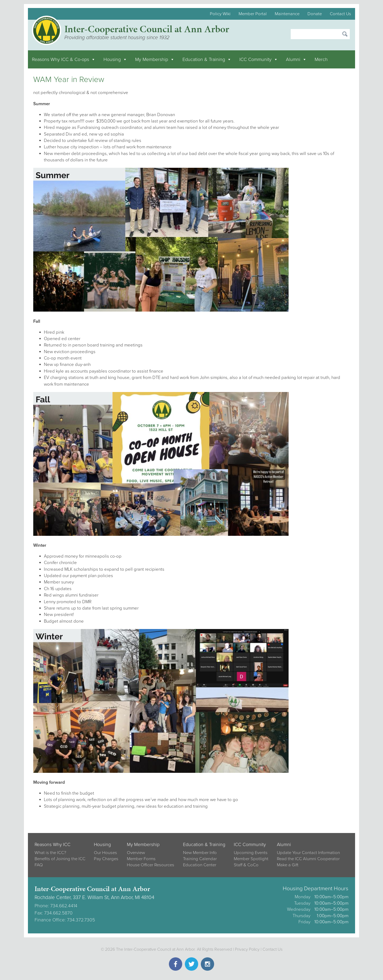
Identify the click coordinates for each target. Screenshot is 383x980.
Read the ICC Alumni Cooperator (308, 859)
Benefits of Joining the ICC (60, 859)
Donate (315, 14)
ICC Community (259, 59)
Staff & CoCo (246, 865)
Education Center (200, 865)
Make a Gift (288, 865)
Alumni (296, 59)
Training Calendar (200, 859)
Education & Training (207, 59)
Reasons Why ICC (53, 845)
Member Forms (141, 859)
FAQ (39, 865)
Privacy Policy (247, 949)
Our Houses (105, 853)
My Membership (155, 59)
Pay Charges (106, 859)
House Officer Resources (151, 865)
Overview (136, 853)
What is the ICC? (50, 853)
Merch (321, 59)
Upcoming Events (251, 853)
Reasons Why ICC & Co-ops (64, 59)
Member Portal (253, 14)
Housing (115, 59)
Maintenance (287, 14)
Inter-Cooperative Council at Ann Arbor (147, 29)
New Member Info (200, 853)
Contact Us (340, 14)
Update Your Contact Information (308, 853)
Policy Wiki (220, 14)
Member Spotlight (251, 859)
